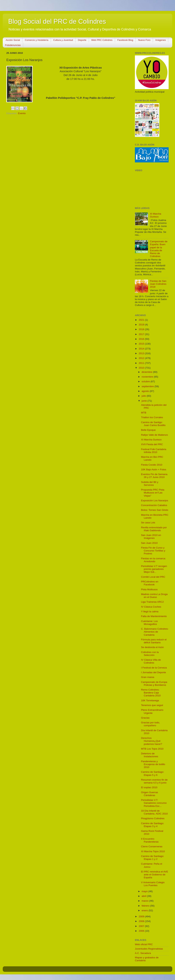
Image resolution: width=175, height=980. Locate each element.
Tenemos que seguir (152, 705)
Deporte (82, 40)
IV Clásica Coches (151, 607)
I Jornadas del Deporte (154, 672)
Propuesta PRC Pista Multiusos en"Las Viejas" (153, 493)
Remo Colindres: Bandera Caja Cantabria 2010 (151, 693)
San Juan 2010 (149, 543)
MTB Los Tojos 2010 (152, 749)
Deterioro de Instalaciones (150, 755)
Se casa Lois (148, 523)
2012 (142, 358)
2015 (142, 344)
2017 (142, 334)
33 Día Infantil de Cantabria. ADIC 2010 (154, 812)
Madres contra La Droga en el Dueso (154, 596)
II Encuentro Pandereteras (150, 840)
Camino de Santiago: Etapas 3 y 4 (153, 825)
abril (144, 896)
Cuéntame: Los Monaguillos (149, 623)
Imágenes (161, 40)
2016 (142, 339)
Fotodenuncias (13, 45)
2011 (142, 363)
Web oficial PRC (144, 944)
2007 (142, 926)
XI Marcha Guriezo (155, 215)
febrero (146, 906)
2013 (142, 353)
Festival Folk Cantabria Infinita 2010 (154, 451)
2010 (142, 368)
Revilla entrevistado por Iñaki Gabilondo (154, 529)
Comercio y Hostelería (37, 40)
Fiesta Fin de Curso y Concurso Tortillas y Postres (153, 551)
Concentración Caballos (154, 505)
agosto (146, 391)
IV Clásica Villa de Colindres (151, 661)
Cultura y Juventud (63, 40)
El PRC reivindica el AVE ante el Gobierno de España (155, 875)
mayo (145, 891)
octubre (146, 381)
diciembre (147, 372)
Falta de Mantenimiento (154, 616)
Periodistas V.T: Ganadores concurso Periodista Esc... (154, 803)
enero (145, 910)
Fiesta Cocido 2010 (152, 465)
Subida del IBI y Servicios (150, 484)
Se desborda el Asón (152, 647)
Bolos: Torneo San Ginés (155, 510)
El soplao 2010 (149, 787)
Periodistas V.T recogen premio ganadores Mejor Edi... (154, 569)
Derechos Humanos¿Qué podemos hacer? (152, 741)
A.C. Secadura (143, 953)
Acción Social (13, 40)
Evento (22, 113)
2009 (142, 916)
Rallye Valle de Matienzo (155, 435)
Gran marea (148, 677)
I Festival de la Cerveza (154, 668)
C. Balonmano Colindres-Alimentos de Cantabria (155, 632)
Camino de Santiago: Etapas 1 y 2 (153, 858)
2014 (142, 349)
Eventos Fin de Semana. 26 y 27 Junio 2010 (155, 476)
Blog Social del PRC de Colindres (57, 21)
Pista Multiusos (149, 589)
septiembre (148, 386)
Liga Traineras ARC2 (152, 602)
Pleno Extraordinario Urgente (152, 711)
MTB (144, 413)
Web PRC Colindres (102, 40)
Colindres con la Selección (150, 654)
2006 (142, 931)
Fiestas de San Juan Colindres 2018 (158, 284)
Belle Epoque (148, 430)
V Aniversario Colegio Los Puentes (153, 884)
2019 (142, 325)
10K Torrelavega (150, 700)
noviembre (148, 377)
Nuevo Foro (144, 40)
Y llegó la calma (150, 611)
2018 (142, 329)
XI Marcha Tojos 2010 (153, 851)
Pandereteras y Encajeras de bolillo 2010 (153, 764)
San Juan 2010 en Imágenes (151, 537)
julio (144, 396)
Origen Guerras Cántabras (150, 794)
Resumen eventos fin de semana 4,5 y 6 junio (154, 781)
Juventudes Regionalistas (149, 949)
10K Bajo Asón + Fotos (154, 469)
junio (145, 401)
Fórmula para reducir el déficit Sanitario (154, 641)
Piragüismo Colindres (153, 818)
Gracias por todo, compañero (151, 724)
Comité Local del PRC (153, 577)
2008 (142, 921)
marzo (145, 901)
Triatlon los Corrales (152, 417)
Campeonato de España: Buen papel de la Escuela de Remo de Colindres (159, 249)
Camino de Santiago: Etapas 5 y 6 (153, 773)
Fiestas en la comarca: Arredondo (153, 560)
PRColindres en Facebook (150, 583)
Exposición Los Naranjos (155, 500)
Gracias (145, 718)
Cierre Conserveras (152, 846)
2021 (142, 320)
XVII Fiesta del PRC (152, 444)
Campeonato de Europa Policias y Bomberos (154, 684)
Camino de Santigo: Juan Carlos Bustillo (153, 424)
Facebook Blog (125, 40)
